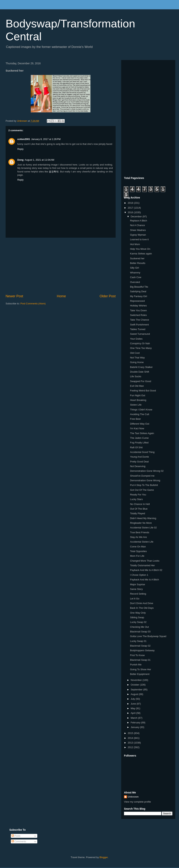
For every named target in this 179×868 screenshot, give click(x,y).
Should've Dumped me (142, 476)
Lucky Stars (136, 499)
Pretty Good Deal (139, 462)
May (133, 708)
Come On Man (138, 547)
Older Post (108, 296)
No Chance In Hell (140, 504)
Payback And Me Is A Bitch (144, 580)
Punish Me (136, 665)
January (135, 727)
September (137, 690)
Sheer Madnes (138, 230)
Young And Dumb (139, 457)
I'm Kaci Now (137, 428)
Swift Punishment (139, 325)
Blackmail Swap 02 (140, 646)
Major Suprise (137, 584)
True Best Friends (140, 532)
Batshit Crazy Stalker (141, 367)
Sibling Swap (137, 617)
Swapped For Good (140, 381)
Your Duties (136, 339)
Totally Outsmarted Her (142, 565)
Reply (20, 149)
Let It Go (135, 599)
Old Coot (135, 353)
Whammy (135, 273)
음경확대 (54, 172)
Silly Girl (134, 268)
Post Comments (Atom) (33, 304)
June (134, 704)
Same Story (136, 589)
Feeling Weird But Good (143, 391)
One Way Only (138, 613)
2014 (131, 738)
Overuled (135, 282)
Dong (20, 160)
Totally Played (137, 513)
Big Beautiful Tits (139, 287)
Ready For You (138, 495)
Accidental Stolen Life (142, 542)
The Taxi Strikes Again (142, 433)
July (133, 699)
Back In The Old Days (142, 608)
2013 (131, 743)
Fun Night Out (138, 395)
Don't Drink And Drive (142, 603)
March (134, 718)
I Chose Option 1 (139, 575)
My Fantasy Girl (138, 296)
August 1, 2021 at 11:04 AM (39, 160)
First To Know (137, 655)
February (136, 723)
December (137, 216)
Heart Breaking (138, 400)
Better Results (138, 263)
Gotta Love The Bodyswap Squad (148, 636)
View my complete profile (137, 802)
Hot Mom (135, 244)
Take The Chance (139, 320)
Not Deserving (138, 466)
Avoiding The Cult (139, 414)
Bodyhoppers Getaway (142, 650)
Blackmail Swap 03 (140, 632)
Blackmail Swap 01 (140, 660)
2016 (131, 212)
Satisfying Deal (138, 291)
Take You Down (138, 310)
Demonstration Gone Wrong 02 (147, 471)
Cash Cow (136, 277)
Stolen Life (136, 405)
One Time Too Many (141, 348)
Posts (16, 836)
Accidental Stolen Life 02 (143, 528)
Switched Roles (138, 315)
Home (61, 296)
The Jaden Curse (139, 438)
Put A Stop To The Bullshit (144, 485)
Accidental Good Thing (142, 452)
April (134, 713)
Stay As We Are (138, 537)
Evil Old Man (137, 386)
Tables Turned (138, 329)
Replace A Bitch (138, 221)
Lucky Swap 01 (138, 641)
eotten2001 (24, 139)
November (137, 680)
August (135, 694)
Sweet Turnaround (140, 334)
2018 (131, 203)
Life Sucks (136, 376)
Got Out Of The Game (142, 490)
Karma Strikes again (141, 254)
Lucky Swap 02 (138, 622)
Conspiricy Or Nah (140, 343)
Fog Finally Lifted (139, 443)
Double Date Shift (139, 372)
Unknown (133, 797)
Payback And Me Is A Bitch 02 (146, 570)
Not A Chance (137, 225)
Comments (19, 841)
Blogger (104, 857)
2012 (131, 747)
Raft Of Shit (136, 447)
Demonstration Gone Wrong (145, 480)
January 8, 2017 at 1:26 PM (46, 139)
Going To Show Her (140, 669)
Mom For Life (137, 556)
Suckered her (137, 258)
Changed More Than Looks (145, 561)
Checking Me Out (139, 627)
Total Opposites (138, 551)
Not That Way (137, 358)
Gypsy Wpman (138, 235)
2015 (131, 733)
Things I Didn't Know (141, 410)
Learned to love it (139, 239)
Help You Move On (140, 249)
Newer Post (14, 296)
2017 (131, 208)
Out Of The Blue (139, 509)
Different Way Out (140, 424)
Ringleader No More (141, 523)
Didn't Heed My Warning (143, 518)
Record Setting (138, 594)
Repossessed (137, 301)
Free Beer (135, 419)
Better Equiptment (140, 674)
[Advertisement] (61, 266)
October (135, 685)
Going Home (137, 362)
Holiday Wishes (138, 306)
